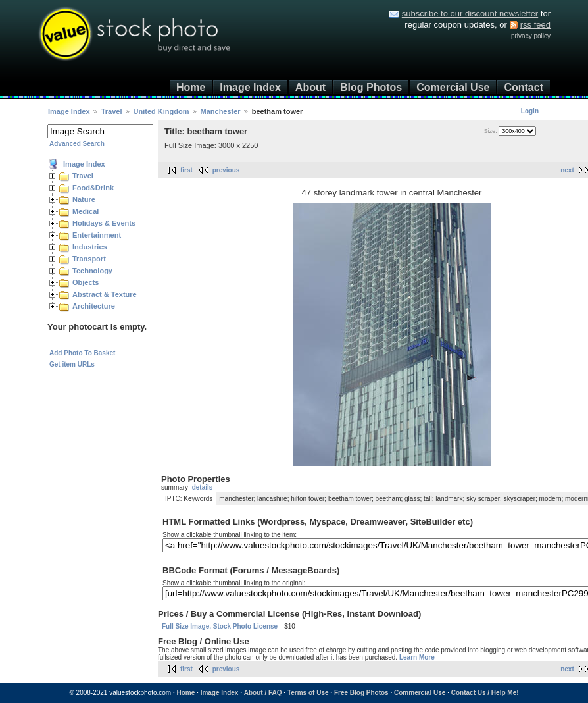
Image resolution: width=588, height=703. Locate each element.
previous (226, 170)
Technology (92, 271)
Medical (86, 211)
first (186, 170)
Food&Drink (93, 188)
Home (191, 87)
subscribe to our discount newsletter (470, 13)
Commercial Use (420, 693)
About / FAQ (263, 693)
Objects (86, 282)
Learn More (417, 657)
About (310, 87)
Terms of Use (308, 693)
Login (530, 111)
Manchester (221, 111)
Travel (112, 111)
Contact (524, 87)
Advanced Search (77, 144)
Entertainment (97, 235)
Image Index (250, 87)
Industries (90, 247)
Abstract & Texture (105, 294)
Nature (84, 199)
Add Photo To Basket (82, 353)
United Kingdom (161, 111)
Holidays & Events (104, 223)
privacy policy (531, 36)
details (203, 487)
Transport (89, 259)
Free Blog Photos (361, 693)
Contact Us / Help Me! (485, 693)
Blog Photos (371, 87)
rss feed (535, 25)
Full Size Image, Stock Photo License (220, 626)
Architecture (94, 306)
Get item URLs (72, 364)
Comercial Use (453, 87)
